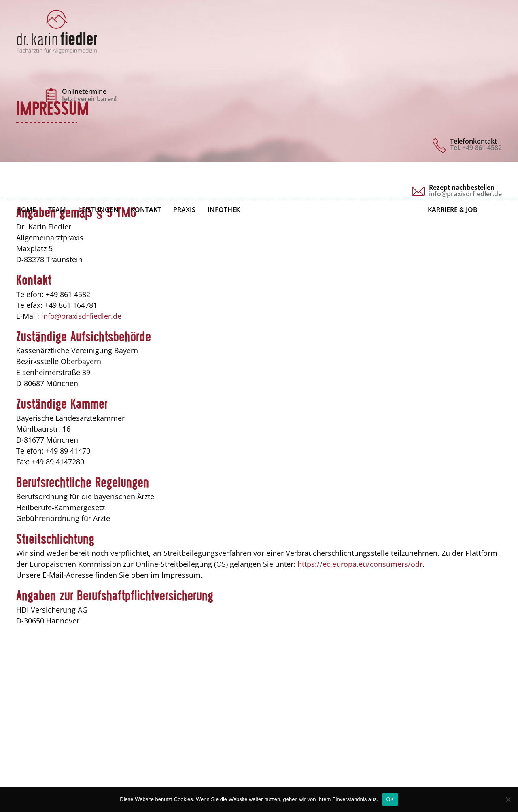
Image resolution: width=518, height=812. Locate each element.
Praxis (184, 210)
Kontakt (146, 210)
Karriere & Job (453, 210)
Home (26, 210)
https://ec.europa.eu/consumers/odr (360, 564)
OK (390, 799)
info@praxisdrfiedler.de (81, 316)
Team (57, 210)
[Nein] (508, 799)
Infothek (224, 210)
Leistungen (98, 210)
